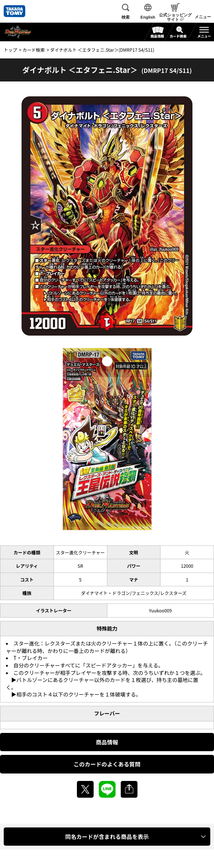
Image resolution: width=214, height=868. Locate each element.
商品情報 (107, 742)
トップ (10, 50)
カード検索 (33, 50)
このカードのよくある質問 (107, 764)
